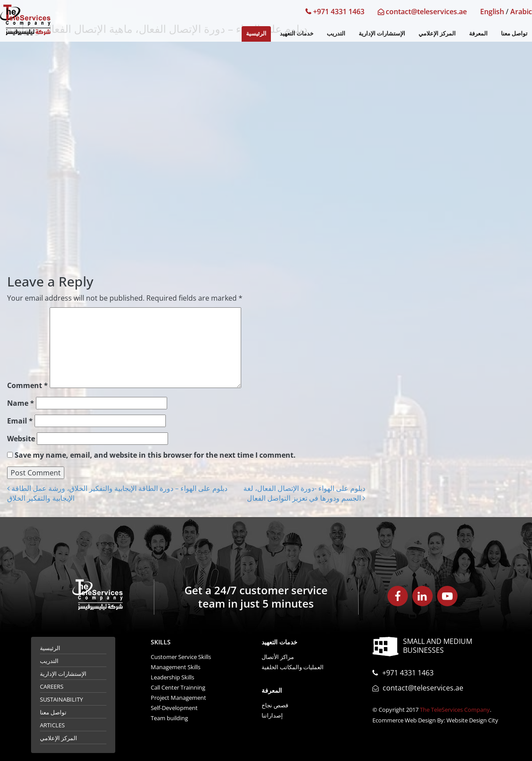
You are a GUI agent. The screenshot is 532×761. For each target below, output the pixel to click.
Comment (27, 385)
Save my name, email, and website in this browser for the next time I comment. (155, 455)
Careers (52, 686)
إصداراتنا (272, 715)
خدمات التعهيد (297, 33)
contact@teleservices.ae (422, 12)
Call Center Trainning (178, 687)
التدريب (336, 33)
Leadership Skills (172, 677)
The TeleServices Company (455, 710)
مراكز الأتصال (278, 657)
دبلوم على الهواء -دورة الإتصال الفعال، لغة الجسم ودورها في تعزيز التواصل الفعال (304, 493)
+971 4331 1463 (335, 12)
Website (21, 439)
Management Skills (176, 667)
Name (21, 403)
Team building (169, 718)
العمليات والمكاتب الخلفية (293, 667)
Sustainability (61, 699)
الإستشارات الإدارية (382, 33)
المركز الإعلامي (437, 33)
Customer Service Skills (181, 657)
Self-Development (174, 708)
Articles (52, 725)
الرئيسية (256, 33)
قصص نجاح (275, 705)
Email (20, 421)
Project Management (178, 698)
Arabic (521, 12)
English (492, 12)
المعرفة (478, 33)
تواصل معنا (514, 33)
